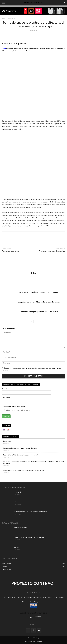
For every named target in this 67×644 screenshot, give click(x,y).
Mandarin (17, 547)
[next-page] (35, 321)
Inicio (4, 18)
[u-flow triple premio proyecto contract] (33, 11)
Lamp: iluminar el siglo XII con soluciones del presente (39, 302)
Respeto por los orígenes (11, 251)
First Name (6, 389)
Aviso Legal (36, 638)
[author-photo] (33, 266)
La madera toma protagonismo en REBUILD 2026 (39, 312)
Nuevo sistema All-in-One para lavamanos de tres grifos (21, 455)
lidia (34, 273)
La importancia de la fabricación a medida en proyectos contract (24, 470)
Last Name (6, 398)
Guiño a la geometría (20, 528)
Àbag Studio (7, 441)
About (29, 638)
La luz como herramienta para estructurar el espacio (39, 292)
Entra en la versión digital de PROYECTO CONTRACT (30, 537)
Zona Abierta (11, 18)
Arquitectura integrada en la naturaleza (52, 251)
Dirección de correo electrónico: (14, 407)
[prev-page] (32, 321)
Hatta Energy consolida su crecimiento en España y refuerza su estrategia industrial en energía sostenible (34, 462)
